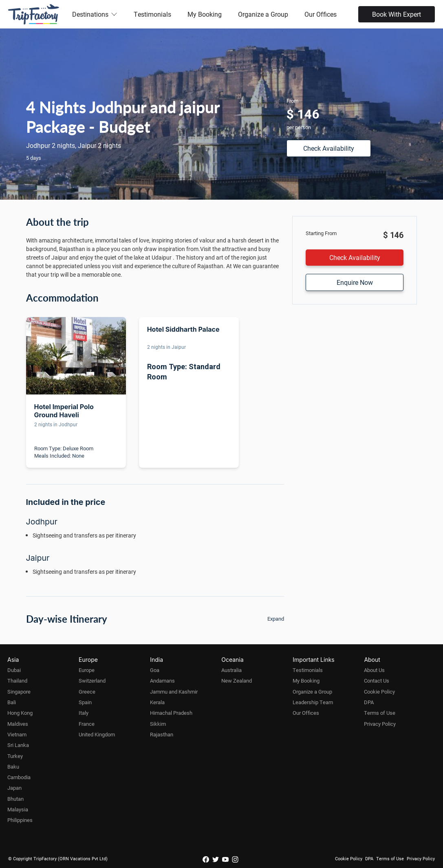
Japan (14, 788)
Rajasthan (162, 734)
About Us (374, 670)
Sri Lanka (18, 745)
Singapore (19, 692)
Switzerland (92, 681)
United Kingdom (97, 734)
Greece (87, 692)
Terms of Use (380, 713)
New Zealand (237, 681)
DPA (369, 702)
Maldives (18, 724)
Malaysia (18, 809)
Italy (84, 713)
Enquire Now (355, 282)
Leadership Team (313, 702)
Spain (85, 702)
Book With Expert (397, 14)
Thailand (17, 681)
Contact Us (377, 681)
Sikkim (158, 724)
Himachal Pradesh (171, 713)
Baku (13, 767)
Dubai (14, 670)
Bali (12, 702)
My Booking (205, 14)
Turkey (15, 756)
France (87, 724)
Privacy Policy (380, 724)
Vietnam (17, 734)
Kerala (157, 702)
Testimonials (152, 14)
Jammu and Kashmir (174, 692)
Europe (87, 670)
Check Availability (329, 148)
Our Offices (321, 14)
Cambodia (19, 777)
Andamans (162, 681)
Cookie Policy (379, 692)
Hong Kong (20, 713)
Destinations (95, 14)
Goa (155, 670)
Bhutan (15, 799)
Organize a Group (263, 14)
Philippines (20, 820)
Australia (231, 670)
